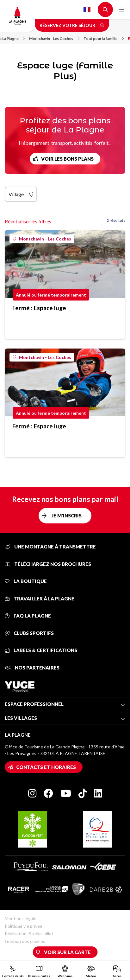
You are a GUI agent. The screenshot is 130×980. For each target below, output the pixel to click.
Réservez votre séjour (72, 25)
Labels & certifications (41, 650)
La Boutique (26, 581)
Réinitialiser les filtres (28, 221)
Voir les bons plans (67, 159)
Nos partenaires (32, 668)
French (87, 10)
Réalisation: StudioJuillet (29, 934)
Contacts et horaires (46, 767)
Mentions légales (22, 918)
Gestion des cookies (25, 941)
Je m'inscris (67, 516)
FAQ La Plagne (28, 616)
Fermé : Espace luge (39, 308)
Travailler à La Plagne (40, 599)
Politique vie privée (24, 926)
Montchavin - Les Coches (54, 38)
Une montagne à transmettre (50, 547)
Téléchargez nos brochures (48, 564)
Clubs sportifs (29, 633)
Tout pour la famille (104, 38)
